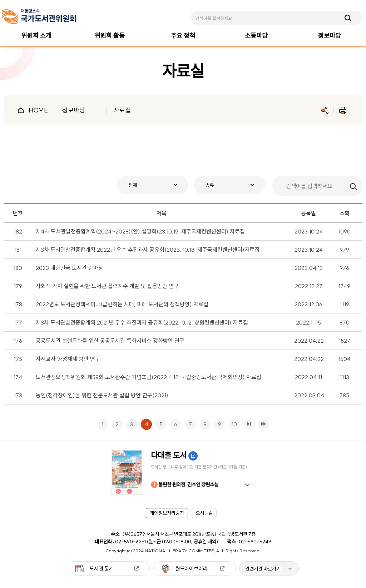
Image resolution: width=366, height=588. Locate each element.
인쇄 (343, 110)
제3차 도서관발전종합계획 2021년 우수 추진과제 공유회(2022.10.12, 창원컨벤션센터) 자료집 (142, 322)
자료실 (122, 110)
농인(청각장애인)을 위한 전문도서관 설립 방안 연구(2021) (102, 395)
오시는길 (204, 513)
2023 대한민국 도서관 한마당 (70, 268)
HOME (38, 110)
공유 (325, 110)
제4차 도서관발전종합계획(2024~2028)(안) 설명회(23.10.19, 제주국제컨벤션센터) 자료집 (140, 231)
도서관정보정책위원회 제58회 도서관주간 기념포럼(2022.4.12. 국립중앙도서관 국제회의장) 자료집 (149, 377)
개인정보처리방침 (167, 513)
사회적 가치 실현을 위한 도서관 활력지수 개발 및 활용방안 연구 (107, 286)
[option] (183, 472)
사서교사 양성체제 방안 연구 (68, 359)
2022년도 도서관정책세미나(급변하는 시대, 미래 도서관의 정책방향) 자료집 (122, 304)
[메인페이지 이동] (39, 17)
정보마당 (74, 110)
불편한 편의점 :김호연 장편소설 (185, 485)
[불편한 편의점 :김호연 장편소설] (183, 472)
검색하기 (353, 186)
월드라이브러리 (191, 569)
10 (233, 423)
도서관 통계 (102, 569)
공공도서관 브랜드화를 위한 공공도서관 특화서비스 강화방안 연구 (110, 341)
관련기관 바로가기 (263, 569)
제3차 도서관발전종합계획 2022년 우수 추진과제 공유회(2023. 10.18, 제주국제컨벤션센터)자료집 (148, 250)
